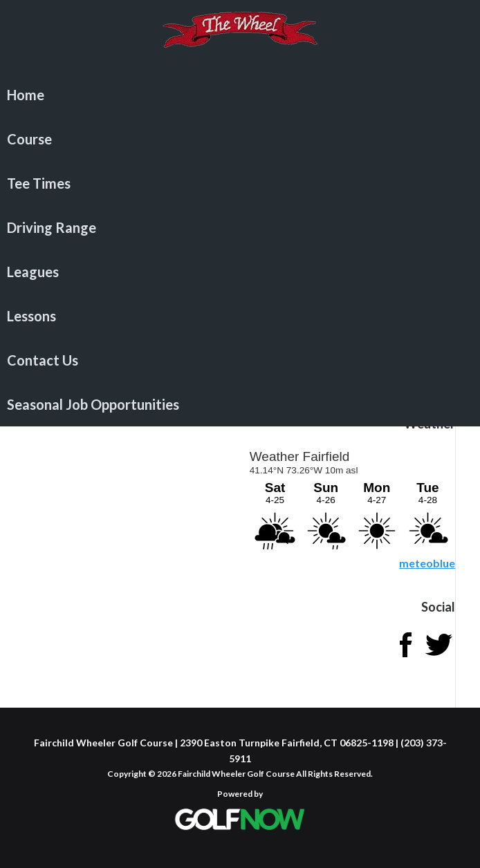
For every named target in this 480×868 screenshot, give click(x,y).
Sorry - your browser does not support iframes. (351, 498)
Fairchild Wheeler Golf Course (240, 38)
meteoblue (427, 563)
